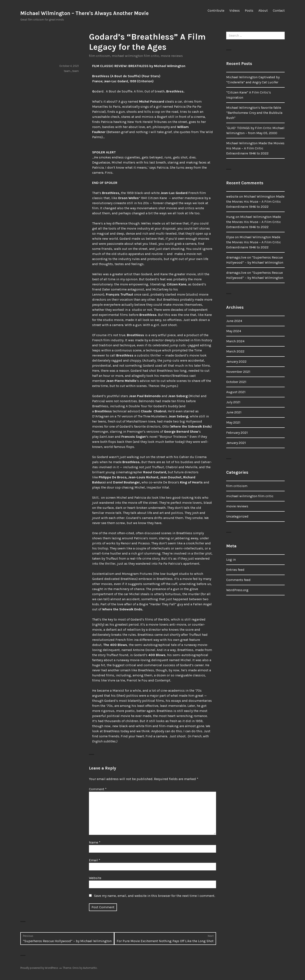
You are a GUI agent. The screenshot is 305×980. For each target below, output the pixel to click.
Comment (98, 789)
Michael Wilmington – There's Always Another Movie (85, 13)
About (263, 10)
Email (95, 860)
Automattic (90, 968)
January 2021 (236, 443)
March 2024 (235, 341)
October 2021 (236, 382)
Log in (231, 560)
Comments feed (238, 580)
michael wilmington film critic (135, 56)
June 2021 (234, 412)
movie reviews (172, 56)
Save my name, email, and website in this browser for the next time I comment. (155, 896)
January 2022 (236, 361)
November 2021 (238, 372)
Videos (235, 10)
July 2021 (233, 402)
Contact (279, 10)
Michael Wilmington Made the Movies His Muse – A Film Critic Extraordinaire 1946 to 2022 (255, 148)
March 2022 (235, 351)
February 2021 (237, 433)
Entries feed (235, 570)
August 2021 (236, 392)
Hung (230, 217)
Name (95, 842)
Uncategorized (237, 516)
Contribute (216, 10)
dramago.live (236, 257)
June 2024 (234, 321)
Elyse (230, 237)
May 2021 (233, 422)
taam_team (71, 71)
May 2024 (234, 331)
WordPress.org (237, 590)
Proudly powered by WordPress (39, 968)
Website (95, 878)
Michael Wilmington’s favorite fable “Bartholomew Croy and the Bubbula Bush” (254, 113)
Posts (249, 10)
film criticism (100, 56)
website (232, 196)
